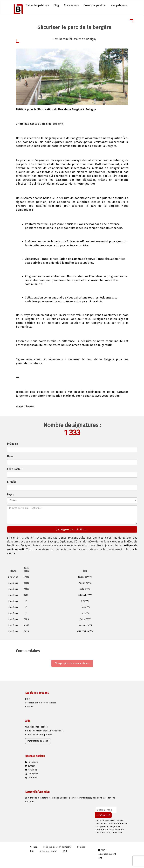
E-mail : (11, 482)
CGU (32, 851)
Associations (71, 5)
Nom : (10, 456)
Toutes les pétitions (37, 5)
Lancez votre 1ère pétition (39, 735)
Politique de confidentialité (57, 847)
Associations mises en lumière (41, 703)
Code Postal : (15, 469)
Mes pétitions (119, 5)
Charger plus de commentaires (72, 663)
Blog (56, 5)
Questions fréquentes (37, 727)
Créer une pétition (95, 5)
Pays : (10, 495)
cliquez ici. (117, 833)
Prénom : (12, 444)
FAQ (65, 851)
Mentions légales (49, 851)
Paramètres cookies (38, 741)
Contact (29, 707)
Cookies (81, 847)
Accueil (34, 847)
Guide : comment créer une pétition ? (44, 731)
